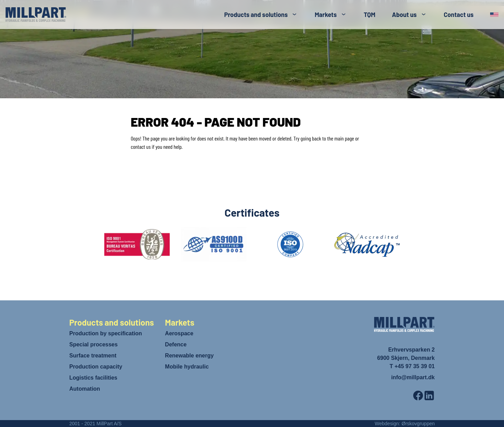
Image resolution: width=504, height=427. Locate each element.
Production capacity (96, 367)
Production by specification (106, 333)
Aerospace (179, 333)
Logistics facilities (93, 378)
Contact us (459, 15)
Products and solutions (256, 15)
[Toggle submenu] (294, 15)
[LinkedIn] (429, 396)
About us (404, 15)
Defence (176, 344)
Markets (326, 15)
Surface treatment (93, 356)
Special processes (94, 344)
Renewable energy (189, 356)
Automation (85, 389)
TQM (370, 15)
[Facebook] (418, 396)
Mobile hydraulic (187, 367)
